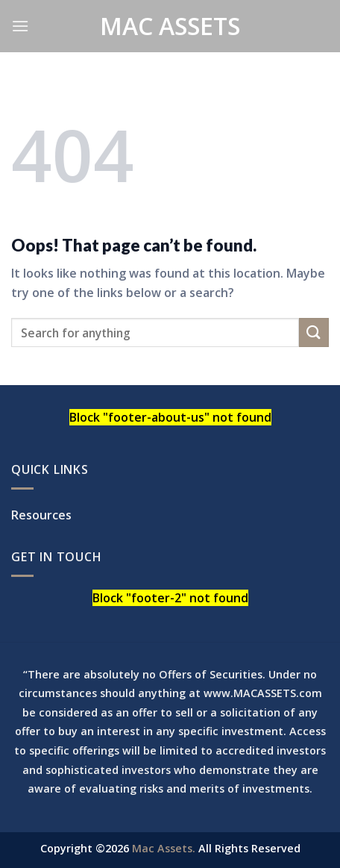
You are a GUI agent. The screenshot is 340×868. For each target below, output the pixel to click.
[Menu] (20, 26)
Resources (41, 515)
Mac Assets (170, 26)
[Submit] (314, 332)
